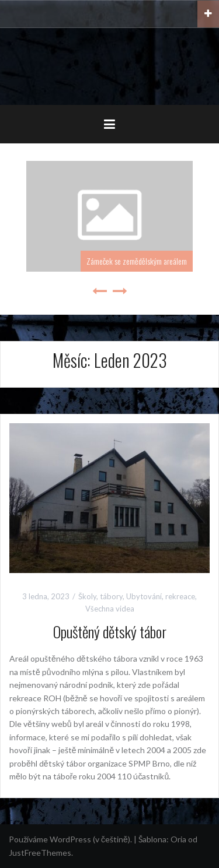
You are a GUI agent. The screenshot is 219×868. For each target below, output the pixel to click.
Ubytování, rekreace (161, 596)
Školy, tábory (100, 596)
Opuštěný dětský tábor (110, 632)
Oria (178, 839)
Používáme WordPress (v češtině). (70, 839)
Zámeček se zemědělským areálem (137, 261)
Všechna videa (110, 609)
